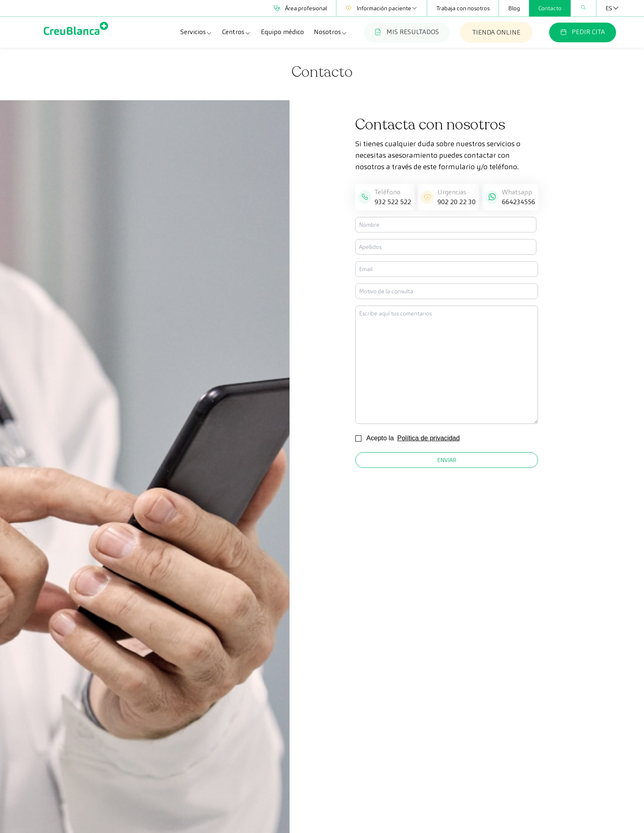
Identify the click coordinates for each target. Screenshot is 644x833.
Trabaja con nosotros (463, 8)
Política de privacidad (428, 438)
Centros (237, 32)
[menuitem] (609, 8)
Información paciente (382, 8)
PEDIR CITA (583, 32)
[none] (609, 8)
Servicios (196, 32)
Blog (514, 8)
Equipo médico (282, 32)
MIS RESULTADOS (407, 32)
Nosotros (331, 32)
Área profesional (300, 8)
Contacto (550, 8)
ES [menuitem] (609, 8)
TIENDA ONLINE (496, 32)
